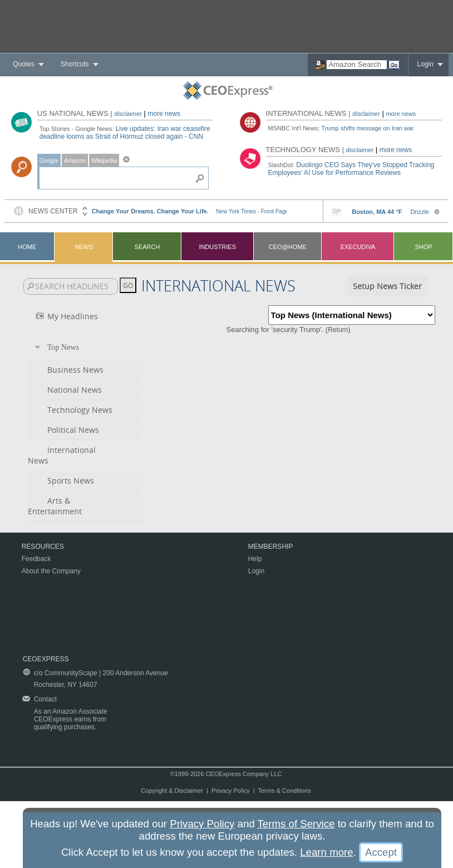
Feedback (36, 559)
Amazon (75, 160)
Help (255, 559)
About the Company (51, 571)
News (84, 247)
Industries (217, 247)
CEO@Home (288, 247)
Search (147, 247)
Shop (423, 247)
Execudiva (358, 247)
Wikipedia (104, 160)
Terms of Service (296, 824)
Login (425, 64)
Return (338, 330)
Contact (45, 699)
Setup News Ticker (387, 286)
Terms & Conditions (284, 791)
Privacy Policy (230, 791)
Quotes (24, 64)
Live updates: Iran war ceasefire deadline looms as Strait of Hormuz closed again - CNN (125, 133)
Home (27, 247)
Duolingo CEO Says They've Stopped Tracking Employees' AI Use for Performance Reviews (351, 169)
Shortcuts (75, 64)
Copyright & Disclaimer (172, 791)
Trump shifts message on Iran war (368, 128)
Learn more (326, 852)
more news (164, 114)
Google (49, 160)
